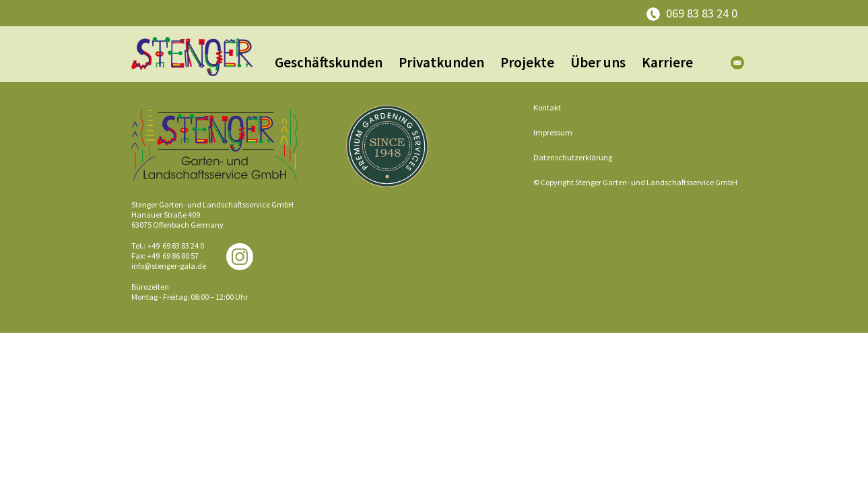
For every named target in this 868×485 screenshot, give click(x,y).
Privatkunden (441, 62)
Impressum (553, 132)
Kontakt (547, 107)
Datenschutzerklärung (573, 157)
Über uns (598, 62)
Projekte (527, 62)
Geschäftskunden (329, 62)
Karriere (667, 62)
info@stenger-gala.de (169, 266)
